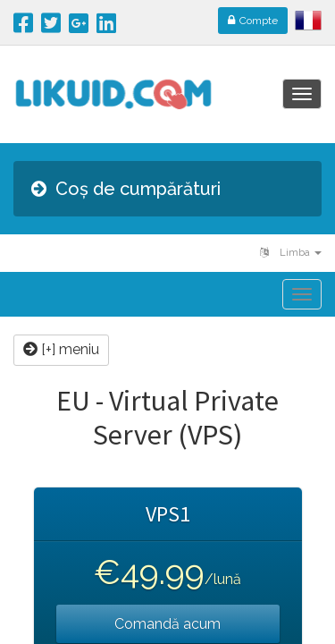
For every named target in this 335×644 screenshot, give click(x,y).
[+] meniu (61, 349)
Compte (253, 21)
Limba (291, 253)
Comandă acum (167, 624)
